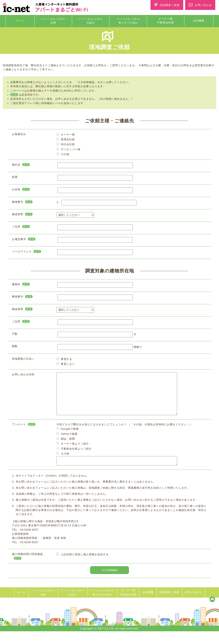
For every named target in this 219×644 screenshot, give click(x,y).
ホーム (20, 21)
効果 (53, 21)
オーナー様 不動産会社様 (165, 21)
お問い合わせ (200, 5)
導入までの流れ (128, 21)
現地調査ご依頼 (167, 5)
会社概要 (199, 21)
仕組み (91, 21)
